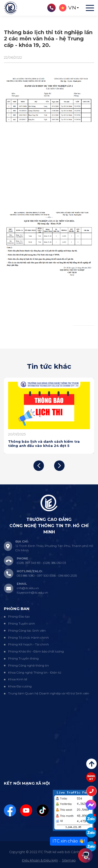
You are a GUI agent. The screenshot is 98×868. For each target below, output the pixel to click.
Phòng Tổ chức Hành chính (28, 638)
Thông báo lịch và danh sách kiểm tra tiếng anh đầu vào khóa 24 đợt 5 (44, 444)
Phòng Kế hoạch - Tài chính (28, 644)
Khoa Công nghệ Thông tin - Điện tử (35, 673)
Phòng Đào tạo (19, 617)
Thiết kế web (54, 852)
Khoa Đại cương (20, 686)
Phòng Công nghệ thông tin (28, 666)
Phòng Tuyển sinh (22, 624)
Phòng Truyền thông (23, 658)
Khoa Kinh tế (18, 679)
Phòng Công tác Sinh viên (27, 631)
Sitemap (69, 860)
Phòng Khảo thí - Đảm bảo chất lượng (36, 651)
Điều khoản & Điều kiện (40, 860)
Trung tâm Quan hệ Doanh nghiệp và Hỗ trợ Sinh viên (49, 693)
